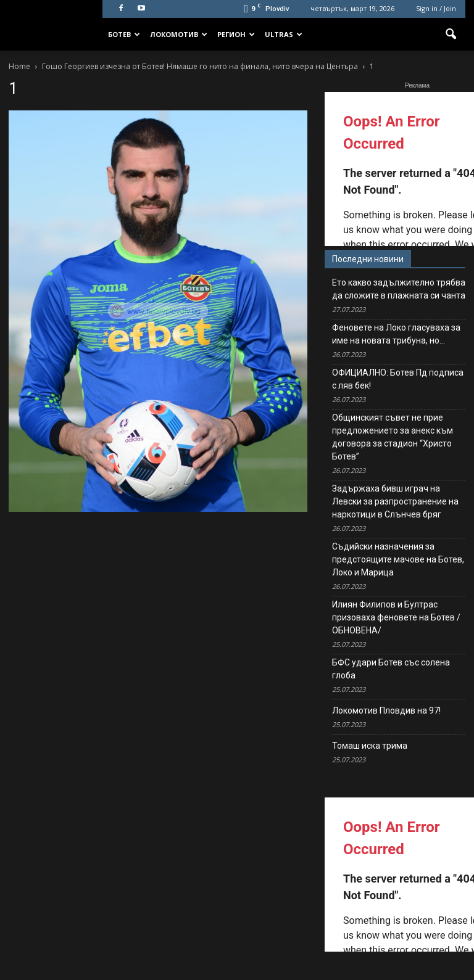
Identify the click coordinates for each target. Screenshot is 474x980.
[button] (451, 35)
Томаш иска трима (370, 746)
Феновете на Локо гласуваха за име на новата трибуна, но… (396, 334)
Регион (236, 34)
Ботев (124, 34)
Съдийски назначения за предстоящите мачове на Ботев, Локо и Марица (398, 559)
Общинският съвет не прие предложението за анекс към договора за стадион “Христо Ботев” (393, 437)
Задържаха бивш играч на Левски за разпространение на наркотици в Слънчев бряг (395, 501)
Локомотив (179, 34)
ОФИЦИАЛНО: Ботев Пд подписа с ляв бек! (398, 379)
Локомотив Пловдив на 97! (386, 710)
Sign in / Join (436, 8)
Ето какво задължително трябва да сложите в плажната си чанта (399, 289)
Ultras (284, 34)
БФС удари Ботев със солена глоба (391, 669)
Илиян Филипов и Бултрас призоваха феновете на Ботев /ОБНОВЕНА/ (396, 617)
